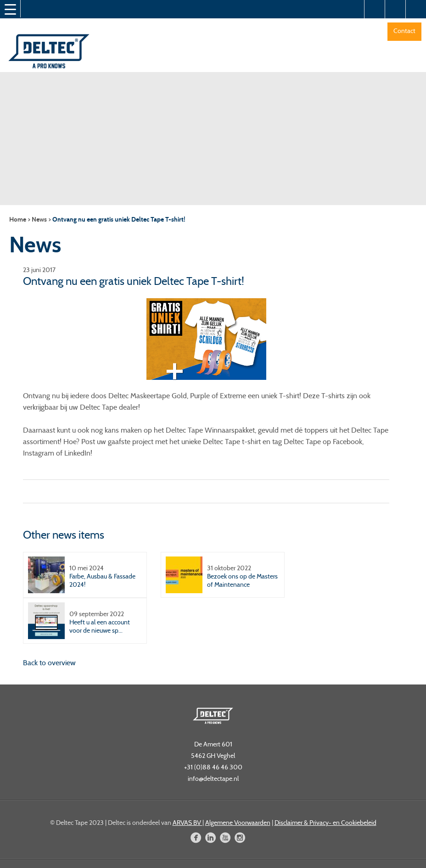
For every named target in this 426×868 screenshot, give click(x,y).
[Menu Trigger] (10, 9)
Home (18, 220)
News (39, 220)
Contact (404, 31)
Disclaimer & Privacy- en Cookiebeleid (325, 823)
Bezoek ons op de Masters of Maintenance (242, 580)
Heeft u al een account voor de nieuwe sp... (100, 626)
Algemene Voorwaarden (238, 823)
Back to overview (49, 663)
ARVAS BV (188, 823)
